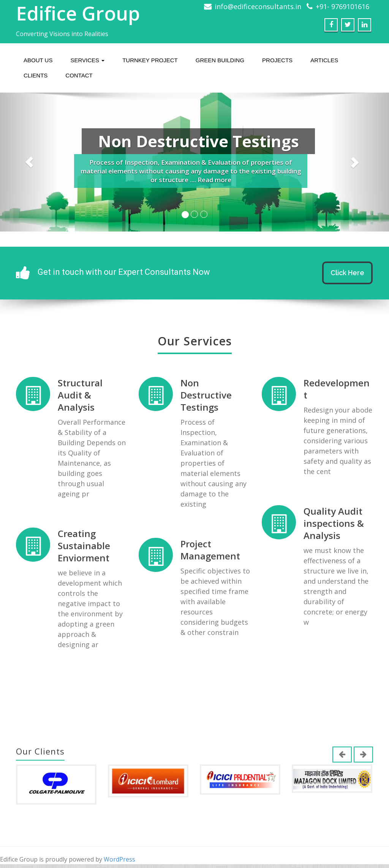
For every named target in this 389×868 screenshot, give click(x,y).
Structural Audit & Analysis (80, 395)
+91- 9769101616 (342, 6)
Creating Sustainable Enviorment (84, 543)
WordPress (119, 859)
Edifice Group (78, 13)
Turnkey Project (150, 60)
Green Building (220, 60)
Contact (79, 75)
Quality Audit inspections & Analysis (328, 521)
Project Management (208, 547)
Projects (277, 60)
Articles (324, 60)
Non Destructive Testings (204, 395)
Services (87, 60)
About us (38, 60)
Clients (36, 75)
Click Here (347, 273)
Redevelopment (331, 389)
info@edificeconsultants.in (258, 6)
